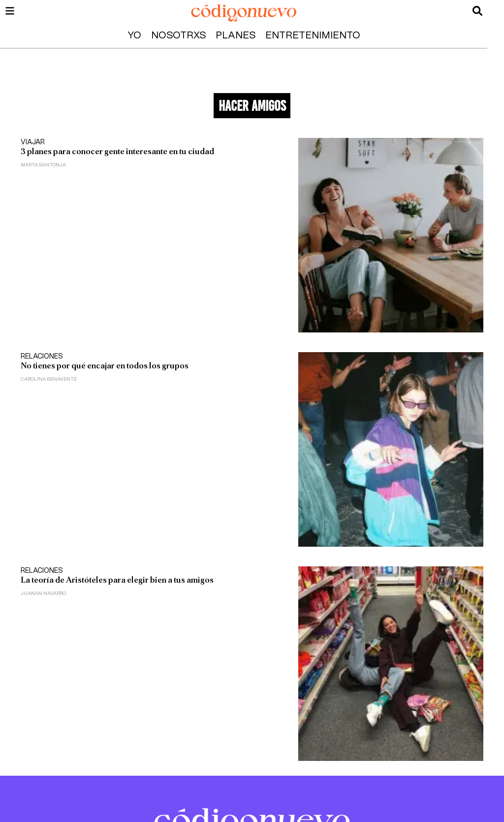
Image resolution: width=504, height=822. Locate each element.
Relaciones (42, 357)
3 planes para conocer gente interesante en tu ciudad (117, 151)
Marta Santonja (43, 165)
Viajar (33, 142)
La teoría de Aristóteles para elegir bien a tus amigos (117, 580)
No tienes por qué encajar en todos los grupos (105, 366)
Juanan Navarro (43, 593)
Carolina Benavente (49, 379)
